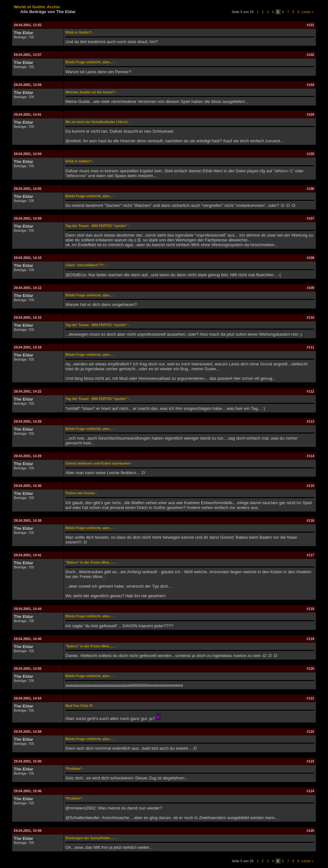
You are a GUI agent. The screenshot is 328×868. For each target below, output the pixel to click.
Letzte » (307, 12)
